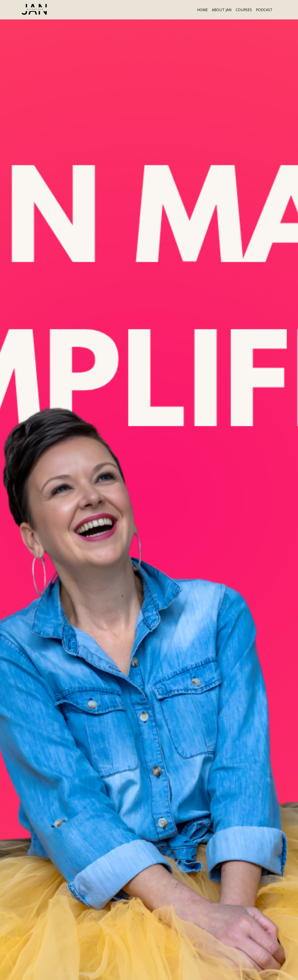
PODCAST (264, 10)
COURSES (244, 10)
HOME (202, 10)
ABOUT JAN (222, 10)
